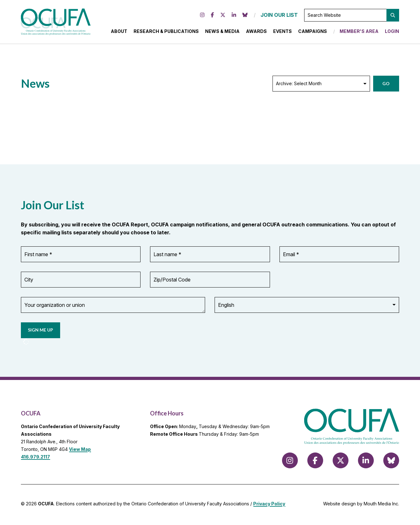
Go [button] (386, 85)
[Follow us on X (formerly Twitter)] (223, 16)
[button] (393, 16)
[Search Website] (352, 16)
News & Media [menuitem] (222, 32)
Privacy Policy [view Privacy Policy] (269, 506)
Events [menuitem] (282, 32)
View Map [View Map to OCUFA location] (80, 451)
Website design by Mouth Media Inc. (361, 506)
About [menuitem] (119, 32)
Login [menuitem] (392, 32)
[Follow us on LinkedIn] (234, 16)
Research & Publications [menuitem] (166, 32)
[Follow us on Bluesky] (245, 16)
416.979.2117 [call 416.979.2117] (35, 458)
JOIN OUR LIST (279, 16)
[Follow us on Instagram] (202, 16)
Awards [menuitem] (256, 32)
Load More (41, 127)
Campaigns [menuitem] (313, 32)
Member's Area (359, 32)
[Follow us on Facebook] (212, 16)
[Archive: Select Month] (321, 85)
